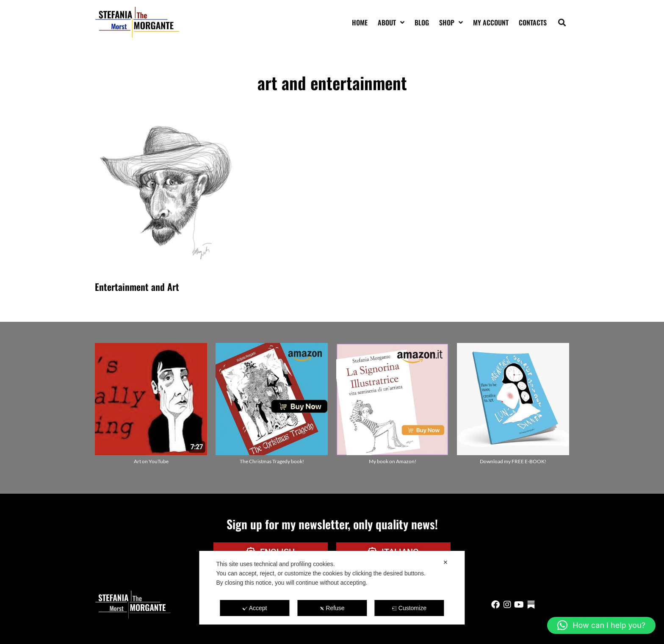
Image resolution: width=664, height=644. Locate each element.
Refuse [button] (332, 608)
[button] (562, 22)
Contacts (533, 22)
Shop (451, 22)
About (391, 22)
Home (360, 22)
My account (491, 22)
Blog (422, 22)
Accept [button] (255, 608)
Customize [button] (409, 608)
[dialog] (332, 588)
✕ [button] (445, 562)
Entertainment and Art (137, 287)
